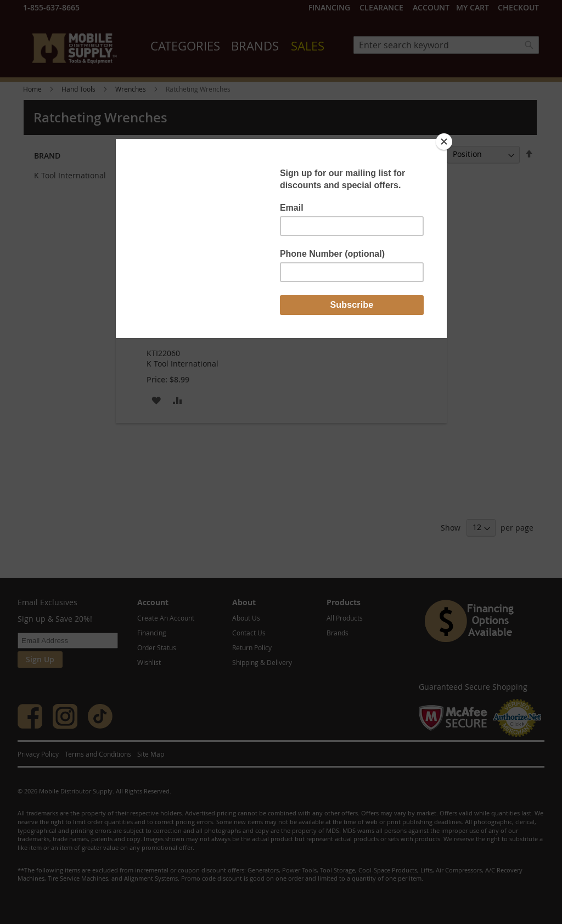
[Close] (444, 142)
